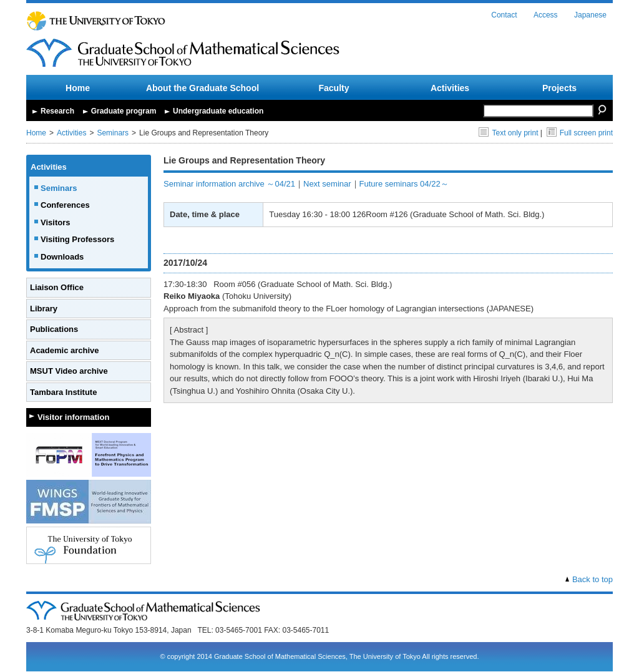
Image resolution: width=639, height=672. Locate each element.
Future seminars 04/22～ (404, 184)
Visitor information (73, 417)
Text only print (508, 133)
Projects (559, 88)
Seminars (113, 133)
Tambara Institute (63, 392)
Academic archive (65, 350)
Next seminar (327, 184)
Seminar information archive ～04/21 (229, 184)
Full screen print (580, 133)
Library (44, 309)
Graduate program (124, 111)
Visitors (55, 222)
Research (57, 111)
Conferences (65, 205)
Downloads (62, 257)
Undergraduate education (218, 111)
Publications (54, 329)
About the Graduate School (202, 88)
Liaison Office (57, 287)
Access (546, 15)
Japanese (590, 15)
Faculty (334, 88)
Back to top (593, 579)
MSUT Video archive (69, 371)
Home (78, 88)
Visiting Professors (77, 239)
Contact (504, 15)
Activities (450, 88)
